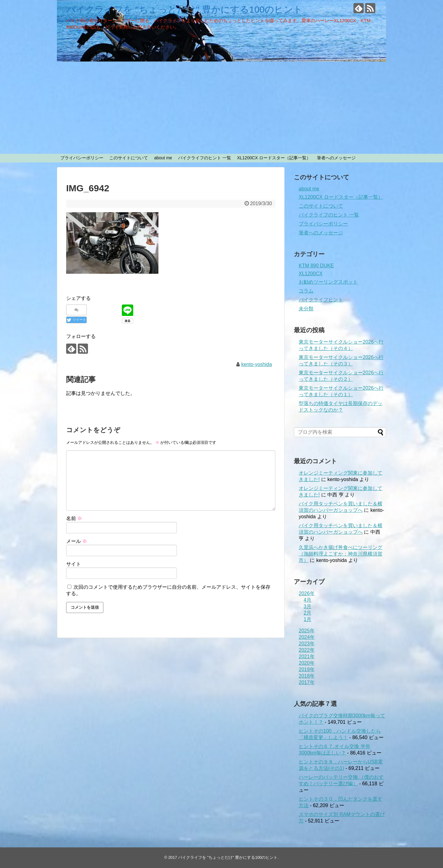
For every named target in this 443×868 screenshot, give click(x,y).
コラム (306, 291)
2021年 (307, 657)
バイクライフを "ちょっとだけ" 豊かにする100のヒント (184, 9)
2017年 (307, 682)
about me (163, 158)
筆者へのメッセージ (336, 158)
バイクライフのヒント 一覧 (205, 158)
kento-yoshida (257, 364)
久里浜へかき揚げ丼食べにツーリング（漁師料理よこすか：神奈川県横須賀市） (341, 554)
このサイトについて (129, 158)
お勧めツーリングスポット (328, 282)
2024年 (307, 637)
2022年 (307, 650)
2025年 (307, 631)
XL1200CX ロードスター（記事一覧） (274, 158)
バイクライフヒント (321, 300)
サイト (74, 564)
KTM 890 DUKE (316, 266)
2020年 (307, 663)
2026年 (307, 593)
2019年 (307, 669)
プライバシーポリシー (82, 158)
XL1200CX (311, 274)
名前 (74, 518)
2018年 (307, 676)
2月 (307, 613)
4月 (307, 600)
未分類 (306, 309)
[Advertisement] (221, 108)
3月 (307, 606)
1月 (307, 619)
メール (77, 541)
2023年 (307, 644)
